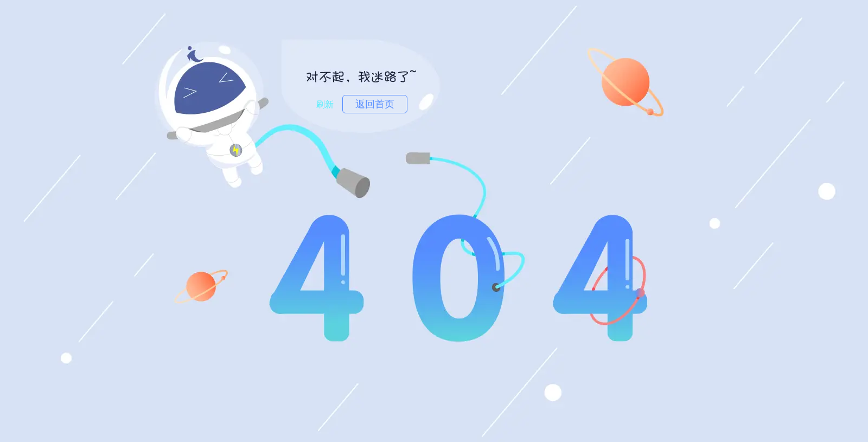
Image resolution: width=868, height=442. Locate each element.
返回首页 (375, 104)
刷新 (325, 104)
